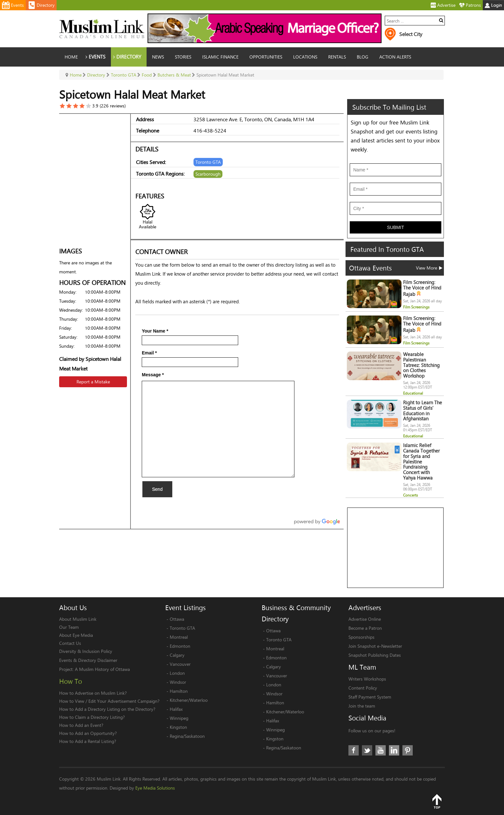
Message (153, 375)
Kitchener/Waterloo (189, 700)
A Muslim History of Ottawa (102, 669)
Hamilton (179, 691)
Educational (413, 393)
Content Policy (363, 688)
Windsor (178, 682)
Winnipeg (179, 718)
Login (493, 5)
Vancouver (180, 664)
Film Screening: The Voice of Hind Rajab (422, 288)
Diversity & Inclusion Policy (86, 651)
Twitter (367, 750)
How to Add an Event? (81, 725)
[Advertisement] (396, 548)
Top (437, 801)
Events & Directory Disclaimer (88, 660)
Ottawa (177, 619)
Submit (396, 227)
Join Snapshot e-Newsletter (375, 646)
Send (157, 489)
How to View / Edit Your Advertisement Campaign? (109, 701)
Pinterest (408, 750)
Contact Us (70, 643)
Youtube (381, 750)
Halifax (176, 709)
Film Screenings (416, 307)
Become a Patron (365, 628)
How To (71, 681)
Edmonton (180, 646)
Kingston (178, 727)
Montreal (179, 637)
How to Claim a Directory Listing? (92, 717)
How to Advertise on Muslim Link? (93, 693)
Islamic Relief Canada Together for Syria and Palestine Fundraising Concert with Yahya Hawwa (421, 462)
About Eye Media (76, 635)
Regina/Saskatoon (187, 736)
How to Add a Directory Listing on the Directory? (107, 709)
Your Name (155, 331)
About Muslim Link (78, 619)
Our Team (69, 627)
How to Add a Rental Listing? (88, 741)
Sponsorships (361, 637)
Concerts (410, 495)
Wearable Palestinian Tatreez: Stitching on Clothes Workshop (421, 365)
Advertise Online (365, 619)
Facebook (354, 750)
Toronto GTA (182, 628)
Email (149, 353)
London (177, 673)
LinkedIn (394, 750)
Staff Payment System (370, 697)
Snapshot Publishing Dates (375, 655)
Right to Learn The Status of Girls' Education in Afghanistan (423, 411)
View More (429, 268)
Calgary (177, 655)
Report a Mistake (93, 382)
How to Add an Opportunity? (88, 733)
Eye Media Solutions (155, 788)
